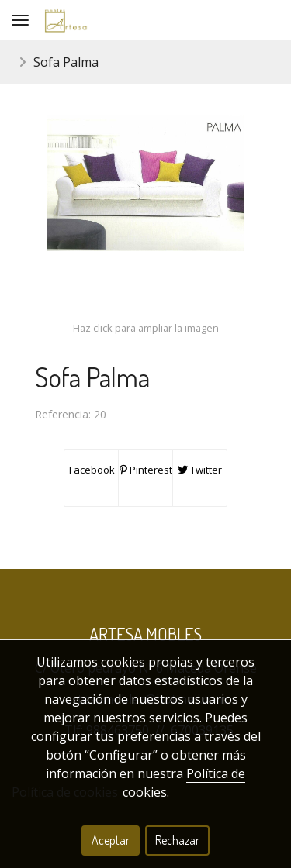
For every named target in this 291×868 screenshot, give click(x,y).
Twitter (200, 470)
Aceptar (111, 840)
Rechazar (177, 840)
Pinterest (146, 470)
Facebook (91, 470)
